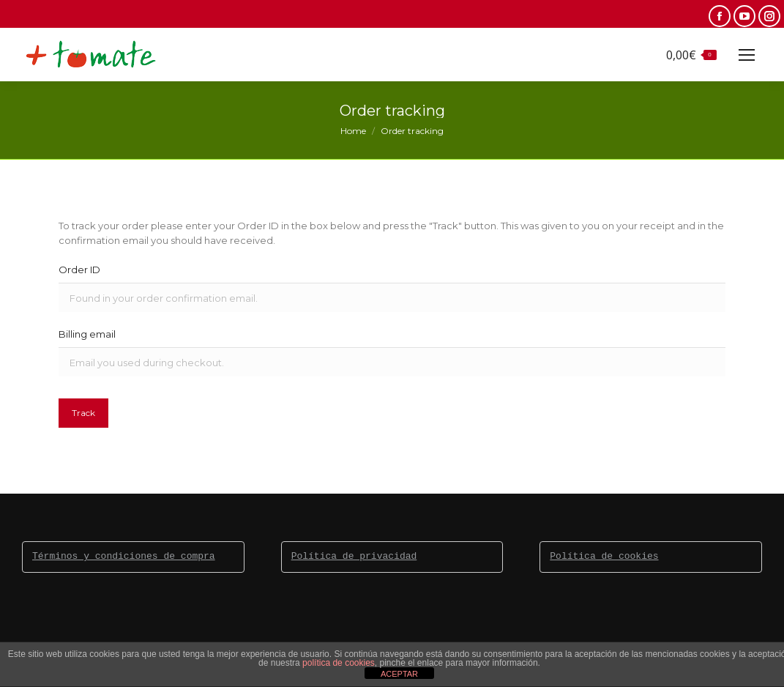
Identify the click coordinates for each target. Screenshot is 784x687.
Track (83, 413)
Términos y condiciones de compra (124, 557)
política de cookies (339, 663)
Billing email (87, 334)
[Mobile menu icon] (747, 55)
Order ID (79, 270)
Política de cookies (604, 557)
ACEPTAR (399, 674)
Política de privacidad (354, 557)
